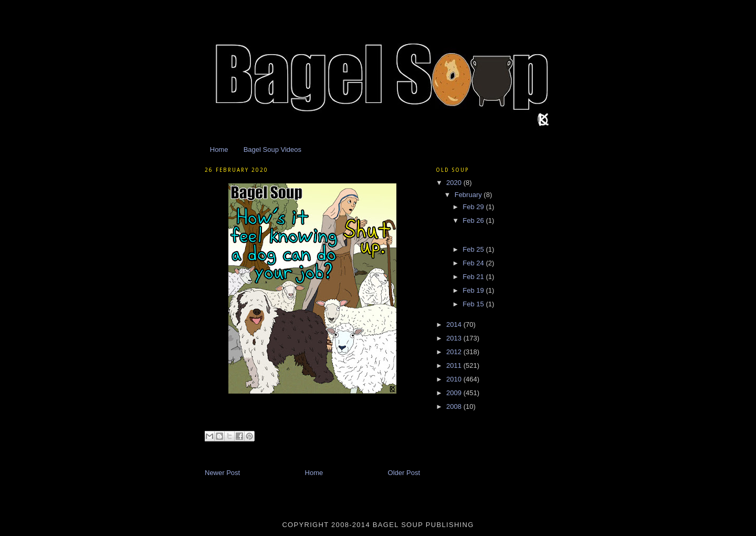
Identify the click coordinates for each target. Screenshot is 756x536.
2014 (455, 324)
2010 (455, 379)
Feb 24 (474, 263)
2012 (455, 352)
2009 (455, 393)
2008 (455, 406)
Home (219, 150)
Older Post (404, 473)
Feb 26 (474, 220)
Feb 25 (474, 249)
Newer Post (222, 473)
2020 (455, 183)
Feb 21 (474, 277)
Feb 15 (474, 304)
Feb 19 (474, 290)
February (469, 195)
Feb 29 (474, 207)
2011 (455, 365)
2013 (455, 338)
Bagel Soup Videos (272, 150)
